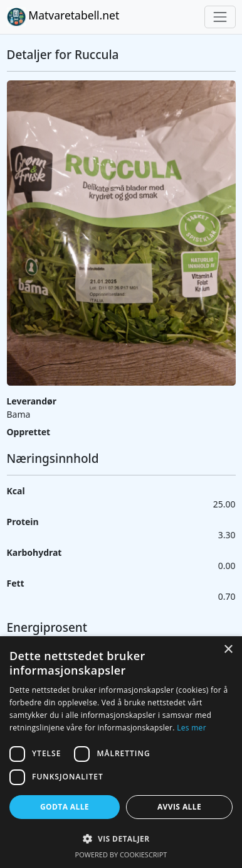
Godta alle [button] (65, 807)
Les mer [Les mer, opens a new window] (192, 728)
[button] (121, 838)
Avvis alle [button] (179, 807)
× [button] (228, 650)
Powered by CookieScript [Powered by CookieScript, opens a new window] (121, 854)
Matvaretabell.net (63, 17)
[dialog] (121, 752)
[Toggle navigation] (220, 17)
